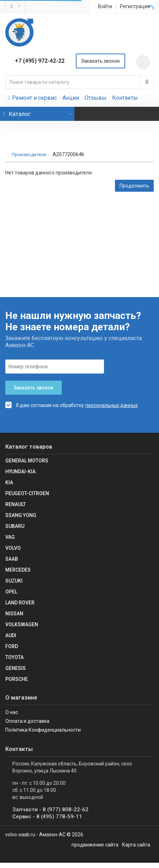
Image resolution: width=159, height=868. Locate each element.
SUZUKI (14, 581)
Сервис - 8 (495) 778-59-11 (47, 817)
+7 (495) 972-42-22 (40, 61)
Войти (105, 7)
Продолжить (134, 186)
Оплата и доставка (27, 721)
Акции (71, 98)
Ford (12, 646)
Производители (29, 155)
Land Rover (20, 603)
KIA (9, 482)
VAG (10, 537)
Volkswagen (22, 624)
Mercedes (18, 570)
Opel (11, 592)
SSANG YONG (21, 515)
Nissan (14, 614)
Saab (12, 559)
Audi (11, 635)
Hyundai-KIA (20, 472)
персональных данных (112, 405)
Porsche (17, 679)
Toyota (14, 657)
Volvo (13, 548)
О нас (12, 712)
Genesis (16, 668)
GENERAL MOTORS (27, 461)
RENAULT (16, 504)
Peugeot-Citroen (27, 493)
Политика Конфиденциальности (43, 730)
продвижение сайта (95, 845)
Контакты (125, 98)
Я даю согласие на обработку (45, 405)
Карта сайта (136, 845)
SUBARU (15, 526)
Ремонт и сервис (32, 98)
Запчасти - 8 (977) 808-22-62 (50, 809)
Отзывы (96, 98)
